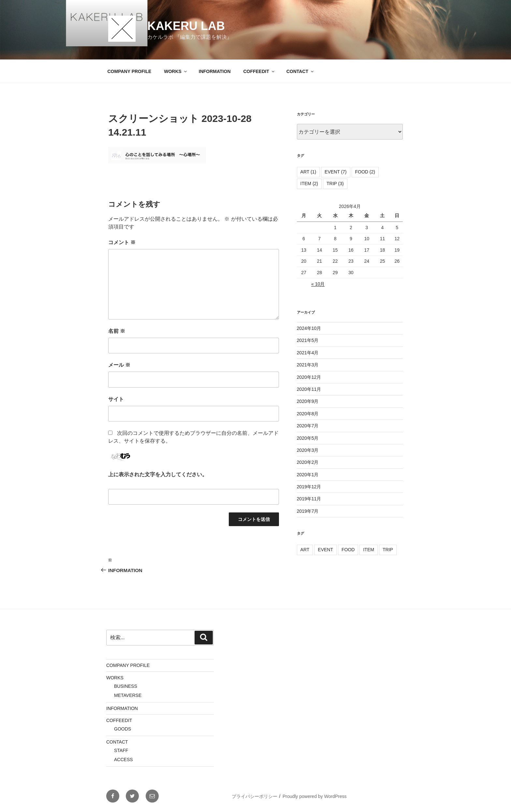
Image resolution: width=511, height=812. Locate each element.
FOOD (348, 550)
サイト (116, 399)
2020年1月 (308, 475)
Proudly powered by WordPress (315, 796)
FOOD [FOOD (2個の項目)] (365, 172)
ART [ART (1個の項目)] (308, 172)
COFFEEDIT (259, 71)
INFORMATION (215, 71)
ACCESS (124, 760)
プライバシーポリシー (255, 796)
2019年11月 (309, 499)
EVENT (325, 550)
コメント (122, 242)
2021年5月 (308, 340)
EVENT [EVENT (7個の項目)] (336, 172)
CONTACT (300, 71)
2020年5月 (308, 438)
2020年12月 (309, 377)
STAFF (121, 750)
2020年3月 (308, 450)
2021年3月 (308, 365)
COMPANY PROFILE (130, 71)
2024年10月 (309, 328)
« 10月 (318, 284)
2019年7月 (308, 511)
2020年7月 (308, 426)
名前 (117, 331)
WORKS (176, 71)
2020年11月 (309, 389)
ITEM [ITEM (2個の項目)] (309, 184)
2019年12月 (309, 487)
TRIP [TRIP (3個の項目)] (335, 184)
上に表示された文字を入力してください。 (158, 474)
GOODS (123, 729)
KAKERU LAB (186, 26)
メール (119, 365)
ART (305, 550)
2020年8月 (308, 414)
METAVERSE (128, 695)
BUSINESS (126, 686)
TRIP (388, 550)
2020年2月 (308, 462)
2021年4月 (308, 353)
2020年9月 (308, 401)
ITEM (368, 550)
